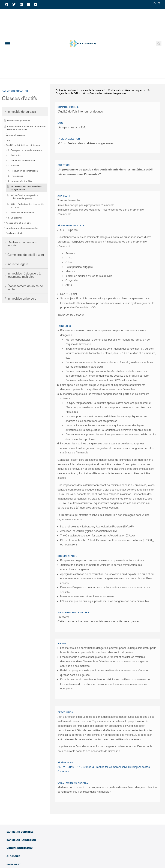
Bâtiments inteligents (21, 840)
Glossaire (13, 856)
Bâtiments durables (20, 832)
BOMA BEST (13, 864)
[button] (8, 44)
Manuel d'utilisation (20, 848)
